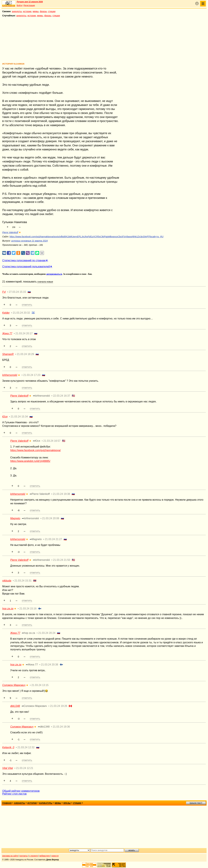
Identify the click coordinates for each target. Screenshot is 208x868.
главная (7, 803)
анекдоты (17, 11)
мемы (36, 11)
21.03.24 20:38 (50, 665)
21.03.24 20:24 (47, 633)
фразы (43, 11)
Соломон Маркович (14, 685)
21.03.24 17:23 (32, 375)
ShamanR (8, 354)
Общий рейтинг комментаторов (21, 791)
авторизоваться (54, 274)
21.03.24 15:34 (19, 417)
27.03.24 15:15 (17, 292)
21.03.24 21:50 (62, 560)
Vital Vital (8, 768)
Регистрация (29, 5)
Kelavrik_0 (8, 747)
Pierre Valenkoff (10, 232)
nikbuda (7, 581)
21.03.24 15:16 (28, 609)
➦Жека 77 (32, 665)
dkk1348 (15, 706)
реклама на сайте (10, 856)
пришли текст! (196, 803)
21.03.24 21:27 (53, 539)
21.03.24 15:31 (23, 581)
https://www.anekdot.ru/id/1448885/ (30, 461)
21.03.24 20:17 (24, 333)
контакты (24, 856)
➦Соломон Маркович (34, 706)
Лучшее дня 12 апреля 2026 (30, 2)
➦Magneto (36, 539)
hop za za (8, 609)
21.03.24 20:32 (21, 313)
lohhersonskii (10, 375)
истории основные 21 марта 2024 (29, 241)
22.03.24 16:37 (62, 396)
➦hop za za (28, 633)
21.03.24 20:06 (51, 518)
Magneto (15, 518)
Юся (5, 417)
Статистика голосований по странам (24, 260)
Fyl (4, 292)
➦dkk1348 (44, 727)
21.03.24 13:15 (40, 685)
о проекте (34, 856)
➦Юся (37, 441)
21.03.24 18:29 (25, 354)
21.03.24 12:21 (25, 768)
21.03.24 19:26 (59, 706)
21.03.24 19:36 (61, 727)
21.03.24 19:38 (61, 494)
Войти (19, 5)
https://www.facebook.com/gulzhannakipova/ (35, 450)
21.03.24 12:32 (26, 747)
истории (27, 11)
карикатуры (46, 803)
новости (55, 856)
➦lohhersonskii (41, 396)
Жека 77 (7, 333)
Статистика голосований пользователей (26, 267)
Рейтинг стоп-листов (14, 794)
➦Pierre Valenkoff (40, 494)
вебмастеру (45, 856)
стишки (52, 11)
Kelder (6, 313)
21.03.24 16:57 (52, 441)
